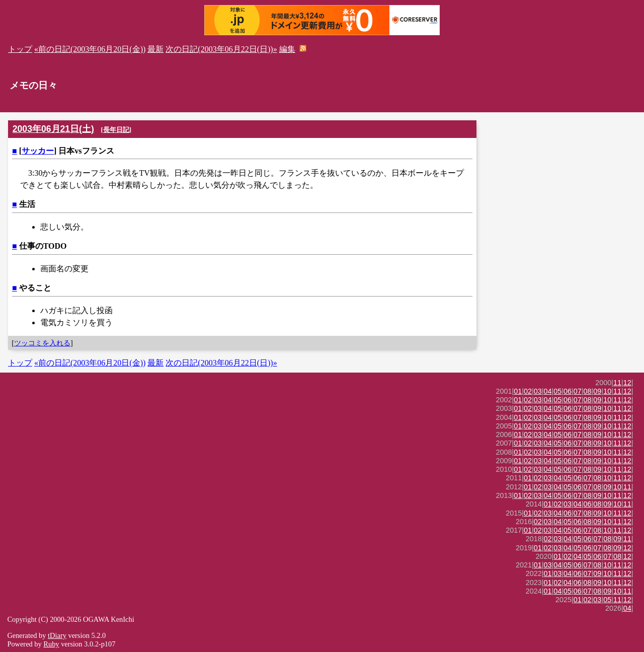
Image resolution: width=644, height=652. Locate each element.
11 (617, 383)
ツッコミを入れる (42, 343)
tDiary (57, 635)
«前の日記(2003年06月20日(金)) (90, 49)
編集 (287, 49)
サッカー (38, 151)
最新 (155, 49)
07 (578, 391)
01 (518, 391)
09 (597, 391)
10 (607, 391)
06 (568, 391)
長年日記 (116, 130)
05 (557, 391)
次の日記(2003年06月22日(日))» (221, 49)
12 (627, 383)
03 (538, 391)
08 (588, 391)
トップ (20, 49)
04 (548, 391)
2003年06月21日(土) (53, 129)
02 (528, 391)
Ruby (51, 644)
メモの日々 (33, 85)
